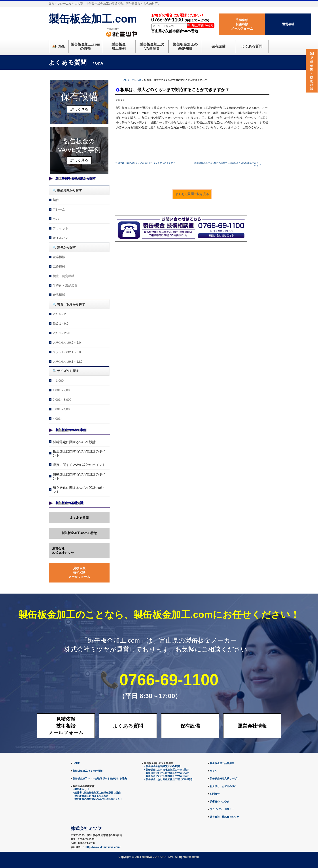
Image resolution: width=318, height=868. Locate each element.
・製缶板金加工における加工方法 (90, 796)
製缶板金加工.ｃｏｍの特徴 (88, 771)
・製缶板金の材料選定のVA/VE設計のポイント (97, 799)
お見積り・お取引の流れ (223, 786)
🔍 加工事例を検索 (200, 25)
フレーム (59, 209)
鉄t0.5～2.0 (61, 314)
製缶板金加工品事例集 (222, 763)
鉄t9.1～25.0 (62, 333)
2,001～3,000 (62, 400)
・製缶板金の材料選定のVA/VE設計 (163, 766)
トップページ (127, 80)
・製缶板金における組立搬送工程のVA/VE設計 (169, 779)
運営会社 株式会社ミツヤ (224, 817)
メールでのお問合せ (221, 236)
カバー (57, 219)
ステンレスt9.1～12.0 (68, 362)
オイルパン (61, 238)
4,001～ (58, 419)
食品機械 (59, 295)
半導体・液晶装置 (65, 286)
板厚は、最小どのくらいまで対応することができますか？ (146, 163)
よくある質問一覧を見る (192, 194)
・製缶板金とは (80, 789)
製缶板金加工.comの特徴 (79, 533)
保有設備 (190, 726)
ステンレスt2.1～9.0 (67, 352)
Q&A (139, 80)
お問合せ (215, 794)
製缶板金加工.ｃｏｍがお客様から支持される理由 (100, 778)
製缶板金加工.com (93, 19)
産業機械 (59, 257)
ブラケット (61, 228)
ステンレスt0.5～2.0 (67, 343)
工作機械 (59, 266)
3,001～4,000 (62, 409)
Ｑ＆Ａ (213, 771)
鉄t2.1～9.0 (61, 324)
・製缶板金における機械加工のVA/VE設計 (166, 776)
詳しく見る (79, 109)
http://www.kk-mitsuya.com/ (103, 847)
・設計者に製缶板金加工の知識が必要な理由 (96, 793)
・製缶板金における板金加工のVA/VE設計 (166, 770)
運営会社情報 (252, 726)
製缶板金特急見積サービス (224, 778)
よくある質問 (79, 518)
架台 (56, 200)
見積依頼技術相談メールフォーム (242, 24)
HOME (76, 763)
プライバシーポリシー (222, 809)
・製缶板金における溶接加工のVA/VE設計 (166, 773)
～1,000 (58, 381)
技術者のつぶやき (220, 801)
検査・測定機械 (64, 276)
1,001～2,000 (62, 390)
